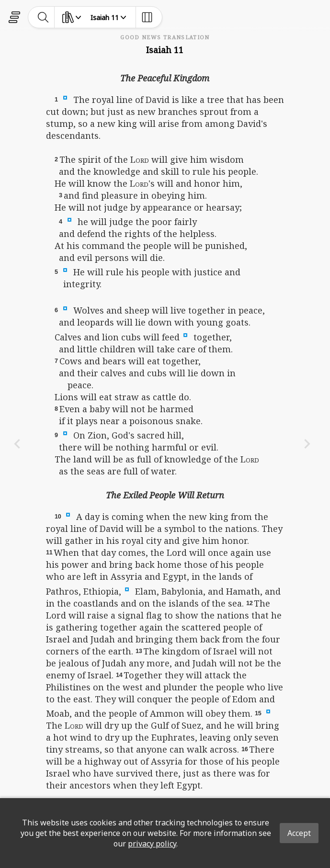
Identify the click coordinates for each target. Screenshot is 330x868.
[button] (65, 97)
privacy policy (152, 844)
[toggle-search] (43, 17)
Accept (299, 833)
